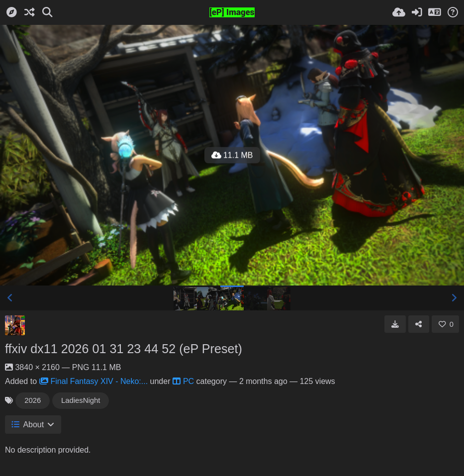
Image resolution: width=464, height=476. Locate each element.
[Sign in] (417, 12)
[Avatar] (15, 325)
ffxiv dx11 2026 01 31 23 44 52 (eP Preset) (124, 349)
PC (183, 381)
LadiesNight (81, 400)
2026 (33, 400)
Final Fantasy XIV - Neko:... (94, 381)
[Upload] (399, 12)
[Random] (29, 12)
